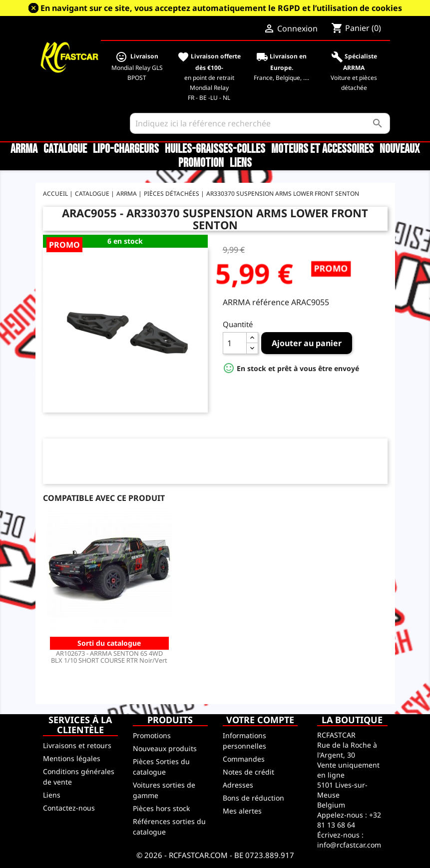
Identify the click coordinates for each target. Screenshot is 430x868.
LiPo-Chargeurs (126, 149)
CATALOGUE (65, 149)
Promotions (152, 735)
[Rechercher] (260, 123)
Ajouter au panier (307, 343)
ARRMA (24, 149)
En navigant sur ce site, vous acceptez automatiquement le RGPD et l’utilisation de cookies (221, 8)
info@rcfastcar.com (349, 845)
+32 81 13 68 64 (349, 820)
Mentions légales (72, 758)
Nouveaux (400, 149)
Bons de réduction (253, 798)
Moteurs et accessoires (322, 149)
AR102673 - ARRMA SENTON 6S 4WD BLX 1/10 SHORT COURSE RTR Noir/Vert (109, 657)
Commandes (244, 759)
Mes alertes (242, 811)
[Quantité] (235, 343)
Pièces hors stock (161, 808)
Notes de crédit (248, 772)
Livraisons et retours (77, 745)
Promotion (201, 163)
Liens (241, 163)
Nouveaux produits (165, 748)
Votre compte (260, 720)
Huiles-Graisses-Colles (215, 149)
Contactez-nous (69, 808)
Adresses (238, 785)
